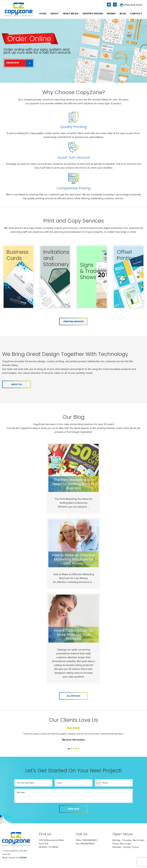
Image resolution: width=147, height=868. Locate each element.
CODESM (22, 858)
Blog (123, 14)
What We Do (71, 14)
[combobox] (98, 783)
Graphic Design (93, 14)
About (55, 14)
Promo (111, 14)
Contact (136, 14)
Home (43, 14)
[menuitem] (43, 14)
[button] (69, 748)
